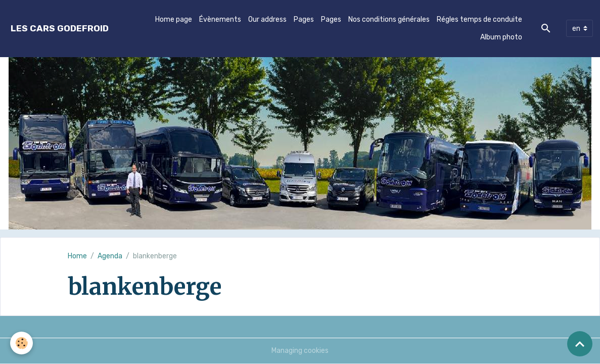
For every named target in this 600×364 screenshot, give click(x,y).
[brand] (60, 29)
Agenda (110, 256)
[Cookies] (21, 343)
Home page (174, 19)
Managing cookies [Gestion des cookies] (300, 351)
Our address (267, 19)
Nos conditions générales (389, 19)
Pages (304, 19)
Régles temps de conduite (479, 19)
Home (77, 256)
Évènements (220, 19)
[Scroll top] (580, 344)
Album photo (501, 37)
